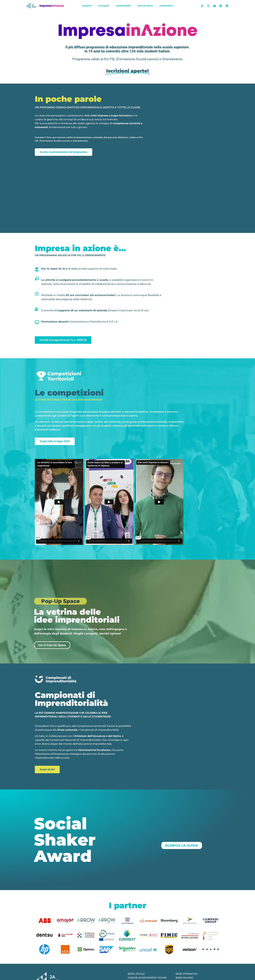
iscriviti (87, 6)
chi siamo (104, 6)
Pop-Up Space (145, 6)
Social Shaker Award (65, 840)
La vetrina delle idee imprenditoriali (77, 616)
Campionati (166, 6)
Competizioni (123, 6)
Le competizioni (69, 393)
